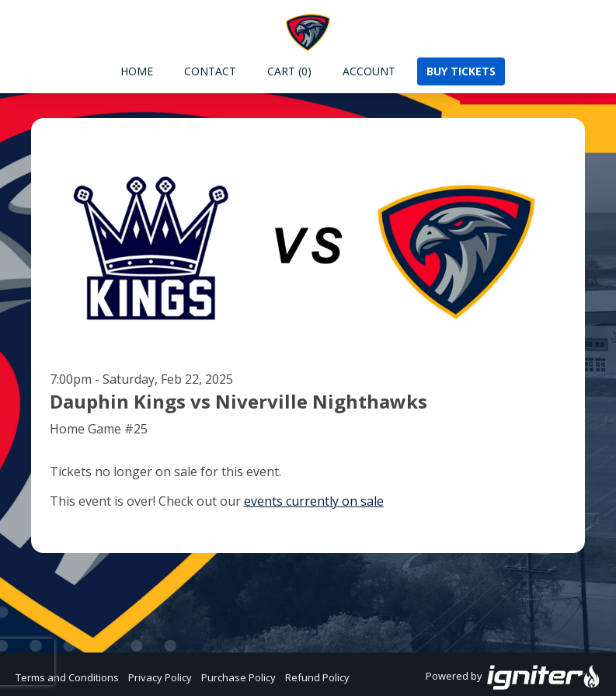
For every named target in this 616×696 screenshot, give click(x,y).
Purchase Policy (238, 677)
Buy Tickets (461, 71)
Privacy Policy (160, 677)
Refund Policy (317, 677)
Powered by (513, 677)
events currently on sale (314, 501)
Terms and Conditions (67, 677)
